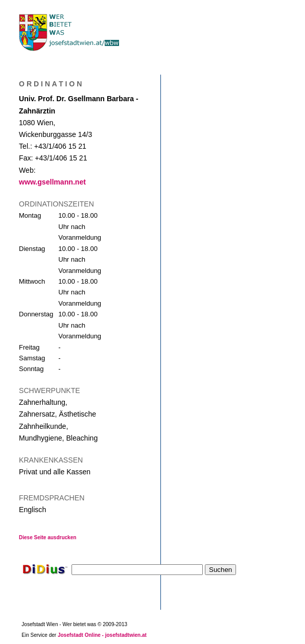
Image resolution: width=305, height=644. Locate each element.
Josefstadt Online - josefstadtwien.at (102, 635)
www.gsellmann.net (52, 182)
